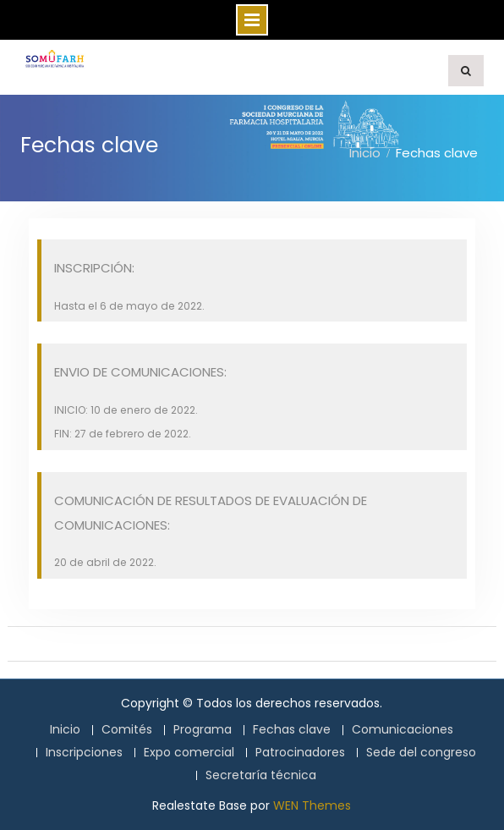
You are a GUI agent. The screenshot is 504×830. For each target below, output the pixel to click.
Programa (203, 730)
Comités (127, 730)
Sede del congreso (421, 753)
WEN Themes (312, 805)
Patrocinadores (300, 753)
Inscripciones (84, 753)
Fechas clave (292, 730)
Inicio (65, 730)
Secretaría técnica (261, 775)
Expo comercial (189, 753)
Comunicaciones (403, 730)
